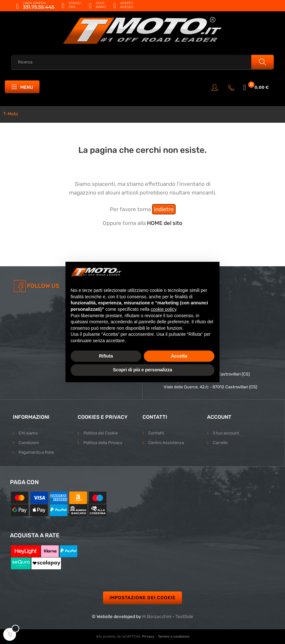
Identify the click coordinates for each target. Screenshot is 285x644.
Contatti (156, 433)
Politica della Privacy (103, 443)
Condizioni (29, 443)
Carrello (220, 443)
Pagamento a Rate (36, 452)
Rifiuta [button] (106, 356)
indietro (164, 209)
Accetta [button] (179, 356)
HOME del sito (165, 223)
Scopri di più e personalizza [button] (142, 370)
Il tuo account (226, 433)
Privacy (148, 636)
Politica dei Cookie (101, 433)
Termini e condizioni (174, 636)
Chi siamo (28, 433)
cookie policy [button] (164, 309)
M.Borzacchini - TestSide (168, 617)
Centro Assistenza (166, 443)
